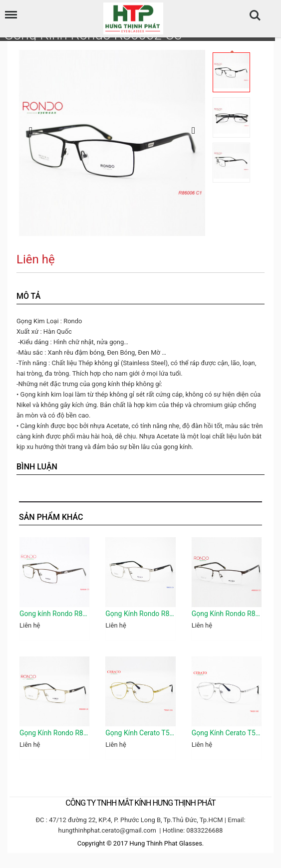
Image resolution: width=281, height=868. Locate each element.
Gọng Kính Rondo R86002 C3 (227, 614)
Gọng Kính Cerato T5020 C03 (227, 733)
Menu (8, 10)
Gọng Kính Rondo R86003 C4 (140, 614)
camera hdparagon (259, 793)
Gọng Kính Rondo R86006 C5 (54, 733)
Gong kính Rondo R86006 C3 (54, 614)
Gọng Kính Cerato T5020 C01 (140, 733)
